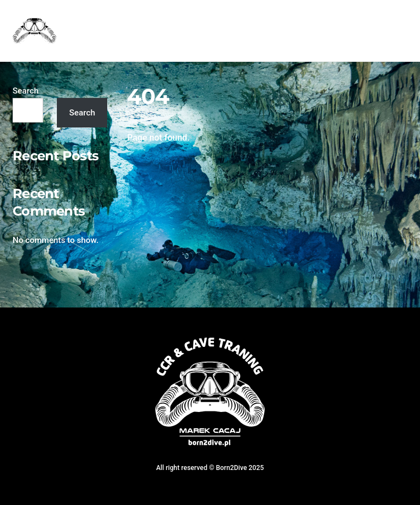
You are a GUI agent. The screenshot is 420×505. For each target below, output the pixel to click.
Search (25, 91)
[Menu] (392, 15)
